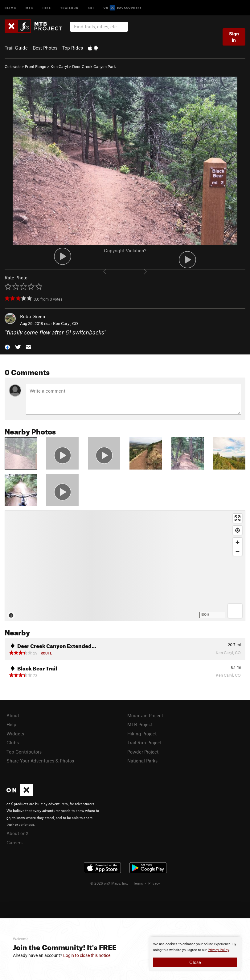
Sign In (234, 37)
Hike (47, 8)
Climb (10, 8)
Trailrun (70, 8)
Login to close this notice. (87, 955)
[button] (7, 347)
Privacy (154, 883)
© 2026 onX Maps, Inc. (109, 883)
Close (195, 962)
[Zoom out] (238, 551)
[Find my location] (238, 530)
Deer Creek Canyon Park (94, 66)
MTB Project (140, 724)
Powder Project (143, 752)
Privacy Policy (218, 950)
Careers (14, 842)
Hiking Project (142, 734)
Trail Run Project (144, 742)
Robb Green (33, 316)
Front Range (36, 66)
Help (11, 724)
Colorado (13, 66)
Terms (138, 883)
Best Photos (45, 48)
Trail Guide (16, 48)
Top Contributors (24, 752)
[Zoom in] (238, 542)
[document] (195, 954)
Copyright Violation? (125, 250)
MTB (29, 8)
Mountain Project (145, 715)
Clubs (13, 742)
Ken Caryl (59, 66)
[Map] (125, 566)
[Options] (235, 611)
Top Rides (73, 48)
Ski (91, 8)
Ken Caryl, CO (66, 323)
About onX (18, 833)
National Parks (142, 761)
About (13, 715)
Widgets (15, 734)
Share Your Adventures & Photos (40, 761)
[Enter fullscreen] (238, 518)
